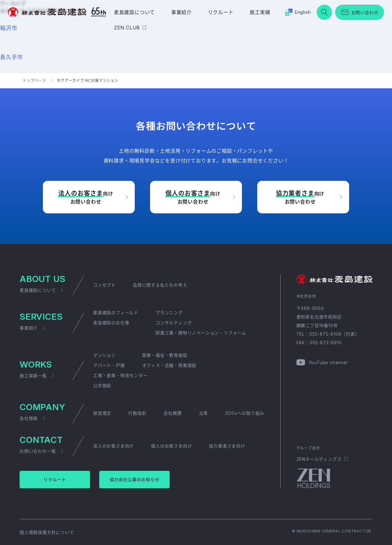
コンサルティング (174, 323)
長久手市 (11, 57)
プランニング (169, 313)
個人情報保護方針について (47, 532)
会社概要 (173, 413)
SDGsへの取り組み (245, 413)
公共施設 (102, 385)
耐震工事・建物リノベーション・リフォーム (201, 333)
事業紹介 (181, 12)
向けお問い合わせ (86, 197)
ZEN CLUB (127, 28)
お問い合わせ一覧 (38, 451)
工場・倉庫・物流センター (120, 375)
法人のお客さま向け (113, 446)
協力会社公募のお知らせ (135, 480)
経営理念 (102, 413)
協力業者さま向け (227, 446)
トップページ (34, 80)
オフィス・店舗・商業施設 (169, 365)
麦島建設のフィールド (116, 313)
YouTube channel (328, 362)
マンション (104, 355)
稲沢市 (9, 28)
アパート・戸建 (109, 365)
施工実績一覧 (33, 376)
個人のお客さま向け (171, 446)
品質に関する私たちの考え (160, 285)
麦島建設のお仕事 (111, 323)
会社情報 (29, 418)
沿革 (204, 413)
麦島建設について (134, 12)
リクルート (221, 12)
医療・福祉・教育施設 (165, 355)
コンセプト (104, 285)
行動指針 (137, 413)
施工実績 (260, 12)
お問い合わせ (365, 12)
